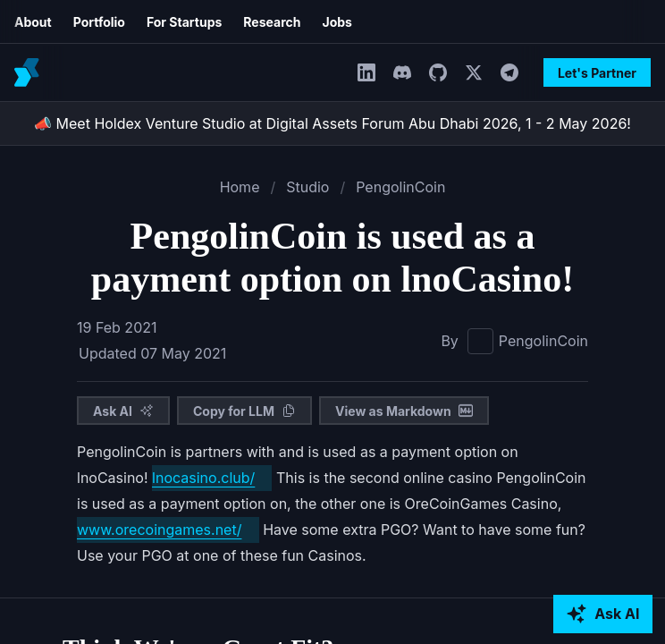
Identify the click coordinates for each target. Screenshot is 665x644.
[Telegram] (431, 72)
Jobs (224, 22)
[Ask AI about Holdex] (604, 614)
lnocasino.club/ (120, 521)
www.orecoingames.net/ (438, 547)
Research (166, 22)
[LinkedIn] (288, 72)
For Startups (86, 22)
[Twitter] (395, 72)
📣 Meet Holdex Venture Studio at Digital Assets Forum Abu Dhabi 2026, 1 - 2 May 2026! (333, 123)
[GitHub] (359, 72)
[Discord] (324, 72)
